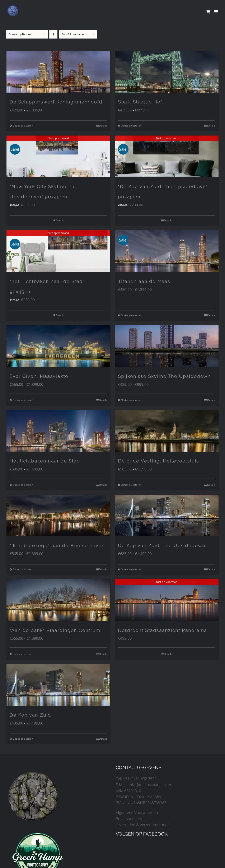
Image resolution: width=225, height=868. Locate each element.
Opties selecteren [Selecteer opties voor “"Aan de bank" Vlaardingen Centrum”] (23, 654)
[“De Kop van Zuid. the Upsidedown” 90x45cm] (167, 156)
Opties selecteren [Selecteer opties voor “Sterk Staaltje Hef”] (131, 126)
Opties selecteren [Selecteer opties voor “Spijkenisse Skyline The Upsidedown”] (131, 400)
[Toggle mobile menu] (217, 12)
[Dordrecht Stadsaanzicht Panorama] (167, 600)
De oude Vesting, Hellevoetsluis (159, 461)
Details (103, 126)
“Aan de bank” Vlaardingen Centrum (55, 630)
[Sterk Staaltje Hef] (167, 72)
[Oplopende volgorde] (53, 34)
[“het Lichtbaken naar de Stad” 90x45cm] (58, 251)
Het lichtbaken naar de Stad (45, 461)
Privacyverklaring (131, 819)
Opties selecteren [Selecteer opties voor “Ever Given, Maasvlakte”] (23, 400)
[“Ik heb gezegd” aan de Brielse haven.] (58, 516)
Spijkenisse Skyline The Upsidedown (164, 376)
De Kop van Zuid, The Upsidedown (162, 545)
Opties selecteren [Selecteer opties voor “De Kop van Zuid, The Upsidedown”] (131, 569)
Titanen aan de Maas (144, 281)
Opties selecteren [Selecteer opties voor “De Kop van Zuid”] (23, 739)
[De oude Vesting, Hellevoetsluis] (167, 431)
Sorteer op (20, 34)
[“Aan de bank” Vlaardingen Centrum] (58, 600)
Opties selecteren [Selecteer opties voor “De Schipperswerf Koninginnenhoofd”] (23, 126)
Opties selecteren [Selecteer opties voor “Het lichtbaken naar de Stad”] (23, 485)
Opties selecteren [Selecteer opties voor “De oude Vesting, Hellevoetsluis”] (131, 485)
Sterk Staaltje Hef (140, 102)
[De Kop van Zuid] (58, 685)
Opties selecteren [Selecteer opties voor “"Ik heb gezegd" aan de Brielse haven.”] (23, 569)
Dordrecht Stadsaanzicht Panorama (163, 630)
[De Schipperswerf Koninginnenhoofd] (58, 72)
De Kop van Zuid (30, 715)
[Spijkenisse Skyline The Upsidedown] (167, 346)
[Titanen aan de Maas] (167, 251)
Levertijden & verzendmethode (143, 825)
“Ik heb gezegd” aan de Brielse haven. (58, 545)
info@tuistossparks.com (150, 785)
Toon (73, 34)
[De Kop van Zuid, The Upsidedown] (167, 516)
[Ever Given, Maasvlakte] (58, 346)
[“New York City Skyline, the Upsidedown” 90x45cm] (58, 156)
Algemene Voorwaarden (137, 812)
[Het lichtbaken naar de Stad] (58, 431)
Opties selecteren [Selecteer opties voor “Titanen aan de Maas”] (131, 315)
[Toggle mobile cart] (208, 12)
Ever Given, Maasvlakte (39, 376)
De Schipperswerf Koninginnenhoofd (56, 102)
